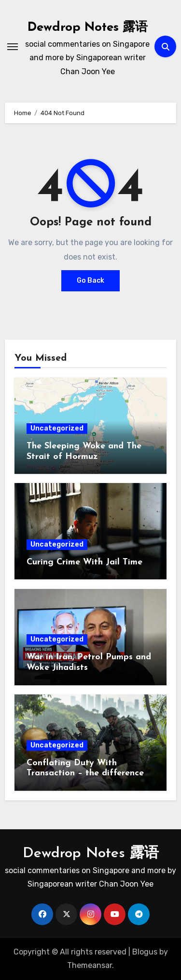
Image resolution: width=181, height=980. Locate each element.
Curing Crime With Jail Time (84, 562)
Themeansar (90, 965)
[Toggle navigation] (13, 47)
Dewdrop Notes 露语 (88, 28)
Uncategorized (57, 428)
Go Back (90, 281)
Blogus (145, 952)
